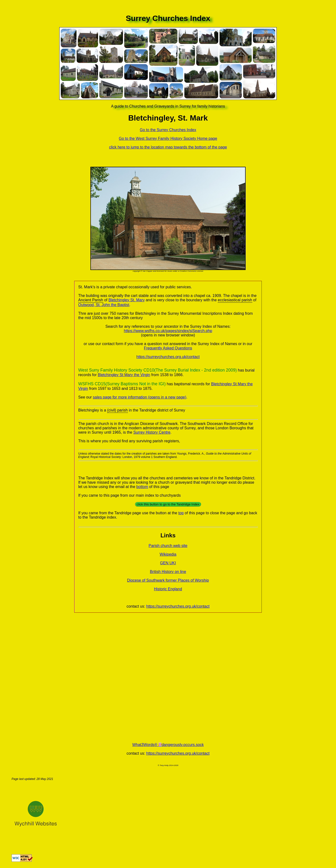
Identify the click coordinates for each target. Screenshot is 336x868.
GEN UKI (168, 563)
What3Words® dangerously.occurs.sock (168, 745)
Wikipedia (168, 554)
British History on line (168, 572)
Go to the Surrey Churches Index (168, 130)
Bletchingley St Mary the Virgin (124, 375)
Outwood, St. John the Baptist (104, 305)
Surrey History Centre (152, 432)
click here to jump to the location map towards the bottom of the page (168, 147)
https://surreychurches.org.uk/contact (168, 357)
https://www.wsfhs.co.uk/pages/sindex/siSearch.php (168, 331)
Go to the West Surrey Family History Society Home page (168, 138)
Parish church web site (168, 546)
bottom (142, 487)
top (181, 513)
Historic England (168, 589)
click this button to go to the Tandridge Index (168, 504)
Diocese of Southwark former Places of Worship (168, 580)
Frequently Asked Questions (168, 348)
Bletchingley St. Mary (127, 300)
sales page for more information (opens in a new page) (140, 397)
